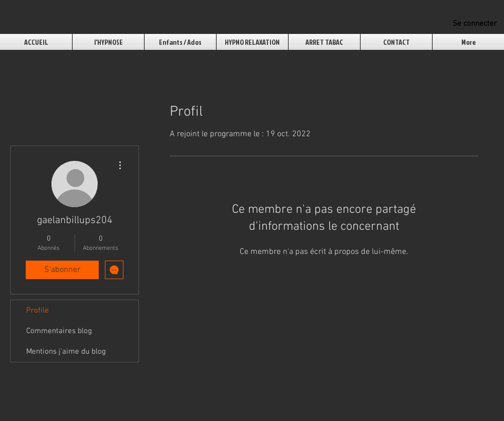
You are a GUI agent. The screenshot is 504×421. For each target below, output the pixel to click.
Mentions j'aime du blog (66, 352)
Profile (38, 310)
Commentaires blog (59, 331)
